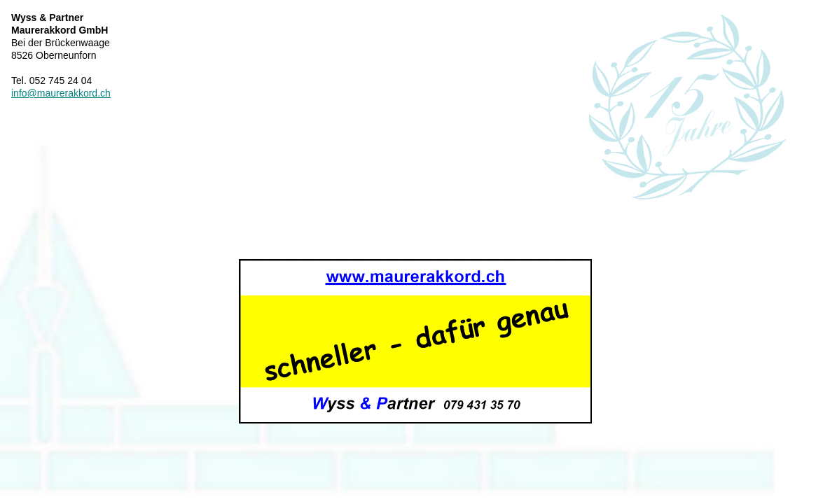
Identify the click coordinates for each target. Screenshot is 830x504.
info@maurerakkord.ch (61, 93)
